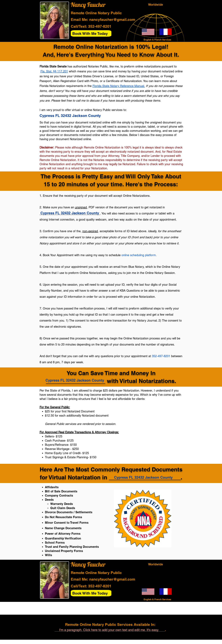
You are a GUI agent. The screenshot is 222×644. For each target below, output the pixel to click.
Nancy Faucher (88, 5)
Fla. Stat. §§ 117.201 (54, 71)
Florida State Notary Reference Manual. (119, 86)
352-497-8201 (100, 26)
